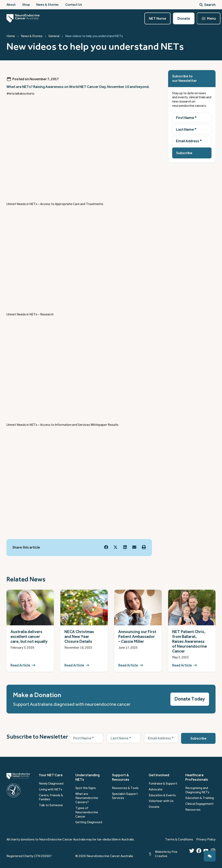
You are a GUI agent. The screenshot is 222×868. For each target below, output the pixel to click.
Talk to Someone (51, 805)
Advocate (156, 789)
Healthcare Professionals (197, 777)
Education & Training (200, 798)
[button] (106, 547)
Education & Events (162, 795)
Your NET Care (51, 775)
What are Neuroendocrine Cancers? (87, 798)
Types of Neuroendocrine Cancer (87, 812)
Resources (193, 810)
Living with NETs (51, 789)
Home (11, 36)
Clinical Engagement (199, 804)
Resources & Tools (125, 788)
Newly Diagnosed (51, 784)
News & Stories (32, 36)
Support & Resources (121, 777)
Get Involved (159, 775)
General (54, 36)
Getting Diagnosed (89, 822)
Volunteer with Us (161, 801)
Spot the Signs (86, 788)
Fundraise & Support (163, 784)
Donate (154, 807)
